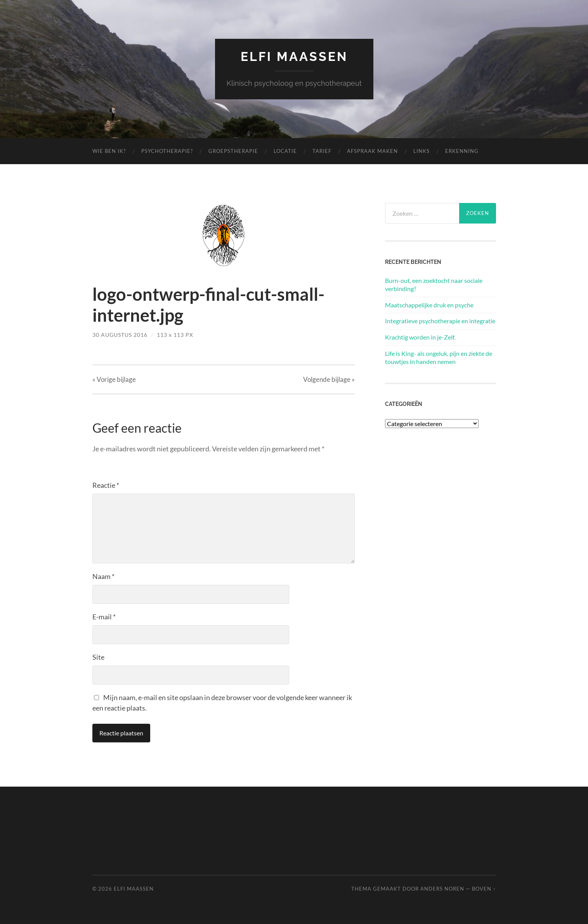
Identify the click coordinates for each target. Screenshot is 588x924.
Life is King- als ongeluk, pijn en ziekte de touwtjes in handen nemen (439, 357)
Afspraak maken (372, 151)
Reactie (106, 485)
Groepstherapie (233, 151)
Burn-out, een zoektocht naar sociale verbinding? (434, 284)
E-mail (104, 617)
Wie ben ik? (109, 151)
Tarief (322, 151)
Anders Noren (442, 889)
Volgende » (329, 379)
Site (98, 657)
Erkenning (462, 151)
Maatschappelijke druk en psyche (429, 305)
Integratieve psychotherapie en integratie (440, 321)
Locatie (285, 151)
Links (421, 151)
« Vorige (114, 379)
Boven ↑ (484, 889)
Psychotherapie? (167, 151)
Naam (103, 576)
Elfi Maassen (294, 56)
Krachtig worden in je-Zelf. (420, 337)
